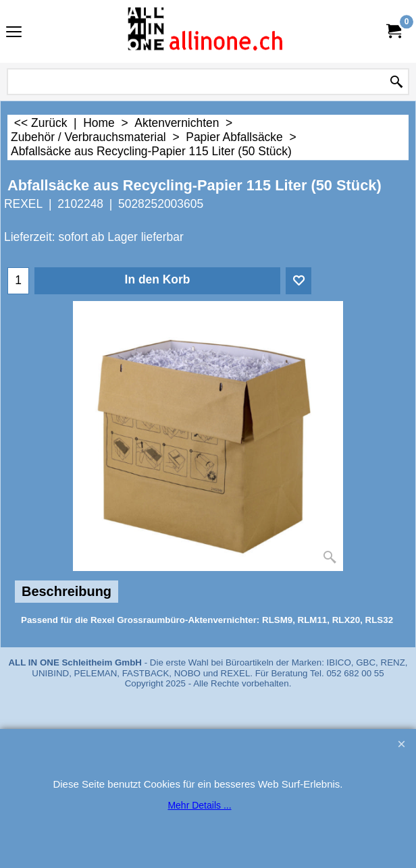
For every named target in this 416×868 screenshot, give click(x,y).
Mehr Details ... (199, 805)
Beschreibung (67, 591)
